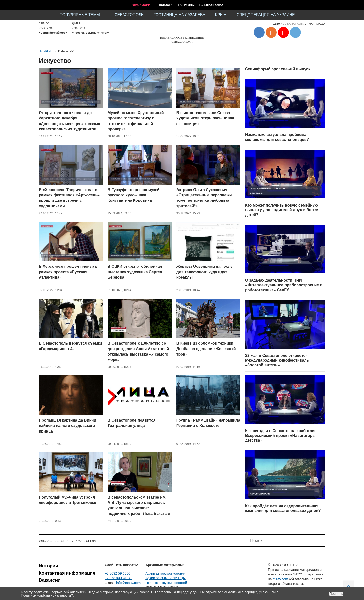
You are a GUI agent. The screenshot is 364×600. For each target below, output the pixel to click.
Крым (221, 15)
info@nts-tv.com (128, 583)
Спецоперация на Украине (266, 15)
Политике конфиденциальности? (47, 595)
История (48, 566)
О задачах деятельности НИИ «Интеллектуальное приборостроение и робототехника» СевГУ (284, 285)
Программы (186, 5)
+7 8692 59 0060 (117, 573)
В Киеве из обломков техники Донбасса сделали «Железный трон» (206, 349)
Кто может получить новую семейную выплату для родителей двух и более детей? (281, 210)
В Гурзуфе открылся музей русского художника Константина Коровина (133, 195)
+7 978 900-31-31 (118, 578)
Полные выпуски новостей (166, 583)
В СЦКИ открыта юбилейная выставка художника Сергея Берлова (135, 272)
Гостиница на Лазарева (179, 15)
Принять (336, 594)
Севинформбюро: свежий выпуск (278, 69)
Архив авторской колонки (165, 573)
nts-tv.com (280, 579)
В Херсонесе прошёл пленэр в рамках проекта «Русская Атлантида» (68, 272)
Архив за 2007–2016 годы (165, 578)
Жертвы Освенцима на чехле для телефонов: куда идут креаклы (205, 272)
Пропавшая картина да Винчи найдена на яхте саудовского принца (67, 426)
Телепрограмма (211, 5)
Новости (166, 5)
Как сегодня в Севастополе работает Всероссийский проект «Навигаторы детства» (281, 435)
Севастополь (129, 15)
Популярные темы (80, 15)
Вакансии (50, 580)
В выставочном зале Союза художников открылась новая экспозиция (205, 118)
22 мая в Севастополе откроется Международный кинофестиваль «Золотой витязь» (277, 360)
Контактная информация (67, 573)
